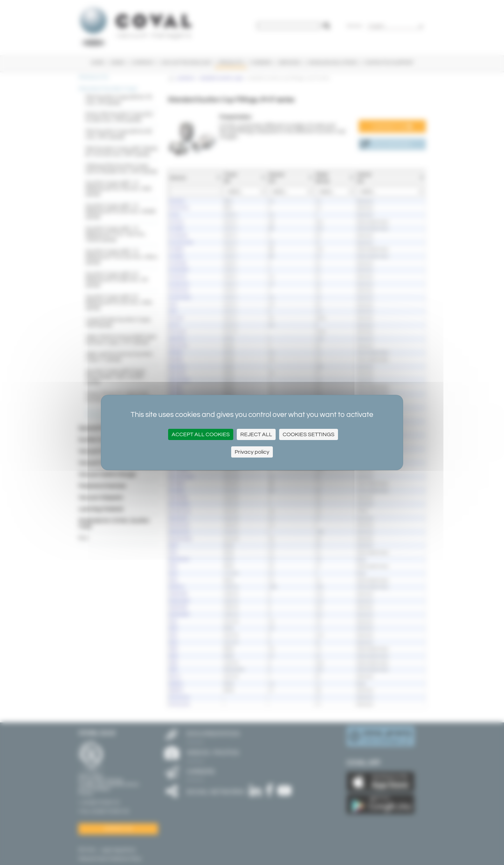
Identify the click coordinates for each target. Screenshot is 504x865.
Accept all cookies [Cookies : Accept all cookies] (201, 434)
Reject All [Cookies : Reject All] (256, 434)
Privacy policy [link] (252, 452)
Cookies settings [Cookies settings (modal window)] (309, 434)
